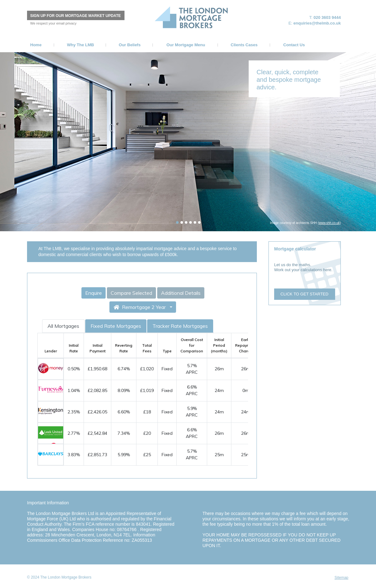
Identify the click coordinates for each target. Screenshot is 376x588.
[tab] (177, 222)
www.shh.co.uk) (330, 223)
